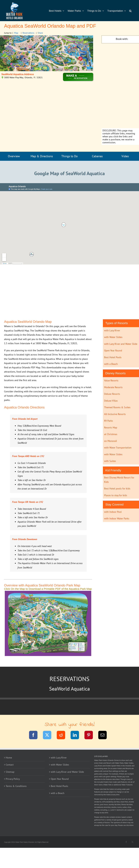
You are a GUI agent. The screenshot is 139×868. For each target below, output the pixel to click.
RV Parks (109, 421)
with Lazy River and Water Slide (121, 344)
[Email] (104, 735)
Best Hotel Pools (113, 357)
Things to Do (69, 156)
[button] (130, 11)
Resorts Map (111, 427)
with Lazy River (112, 330)
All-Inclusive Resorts (115, 414)
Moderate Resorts (113, 387)
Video (125, 156)
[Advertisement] (122, 86)
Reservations (28, 33)
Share (40, 33)
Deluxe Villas (111, 401)
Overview (14, 156)
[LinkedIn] (76, 735)
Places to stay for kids (116, 495)
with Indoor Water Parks (117, 518)
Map (16, 33)
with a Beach (111, 364)
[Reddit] (63, 735)
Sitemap (10, 772)
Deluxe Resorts (112, 394)
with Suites (110, 461)
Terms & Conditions (16, 786)
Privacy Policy (13, 779)
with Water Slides (113, 337)
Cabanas (97, 156)
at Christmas (111, 434)
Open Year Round (113, 350)
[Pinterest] (90, 735)
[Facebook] (35, 735)
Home (9, 758)
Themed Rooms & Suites (117, 407)
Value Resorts (111, 380)
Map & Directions (42, 156)
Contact (10, 765)
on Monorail (110, 441)
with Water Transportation (118, 448)
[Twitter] (49, 735)
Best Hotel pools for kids (117, 488)
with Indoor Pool (113, 512)
